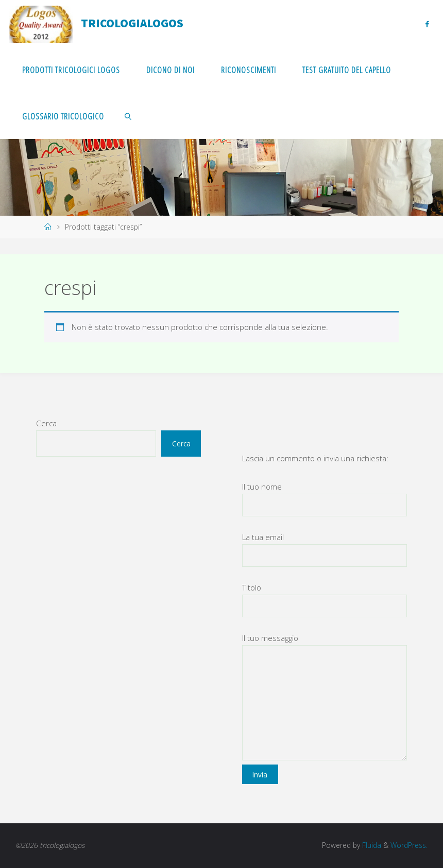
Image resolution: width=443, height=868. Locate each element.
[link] (128, 116)
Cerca (46, 423)
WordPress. (409, 845)
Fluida (371, 845)
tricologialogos (132, 23)
